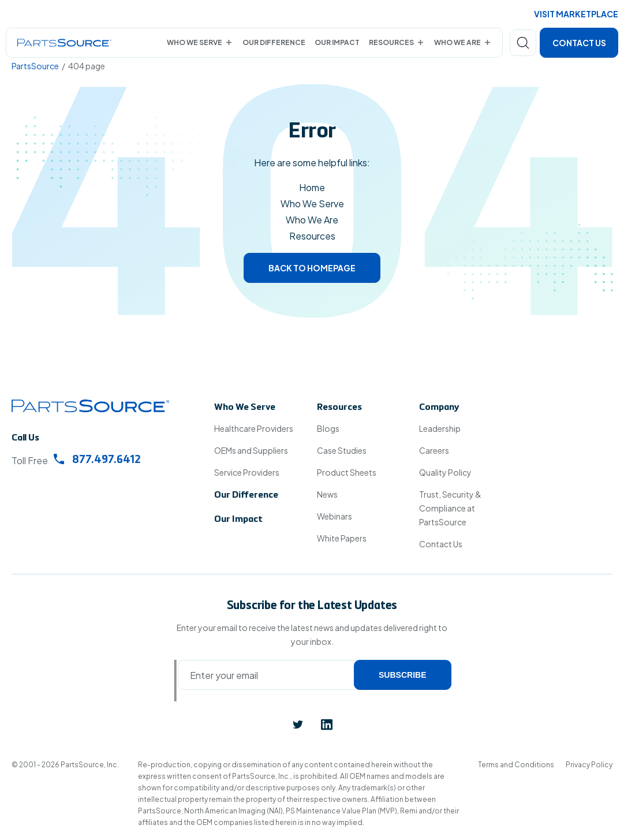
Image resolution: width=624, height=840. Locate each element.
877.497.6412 (97, 460)
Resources (391, 42)
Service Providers (247, 472)
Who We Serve (195, 42)
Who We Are (457, 42)
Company (439, 408)
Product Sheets (347, 472)
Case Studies (342, 450)
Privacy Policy (589, 765)
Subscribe (402, 675)
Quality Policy (445, 472)
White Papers (342, 538)
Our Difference (274, 42)
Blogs (328, 428)
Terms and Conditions (516, 765)
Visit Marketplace (576, 14)
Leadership (440, 428)
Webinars (335, 516)
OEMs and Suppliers (251, 450)
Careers (434, 450)
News (327, 494)
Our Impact (337, 42)
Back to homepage (312, 268)
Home (312, 187)
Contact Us (579, 43)
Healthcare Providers (254, 428)
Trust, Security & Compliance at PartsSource (450, 508)
